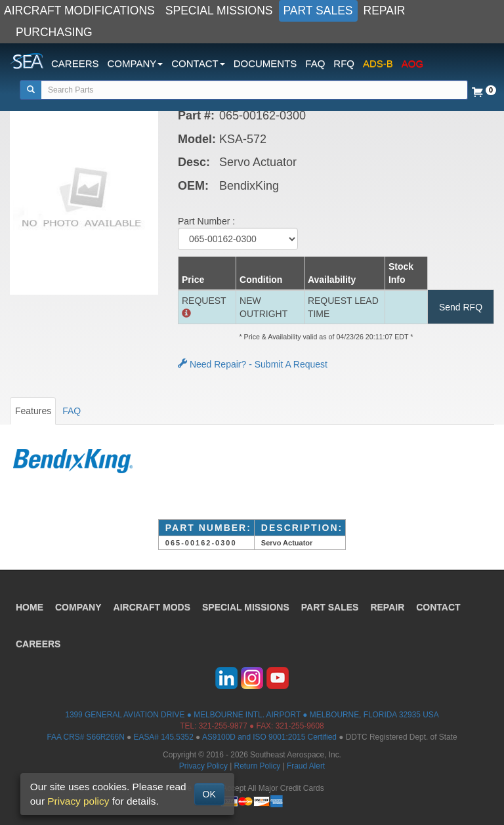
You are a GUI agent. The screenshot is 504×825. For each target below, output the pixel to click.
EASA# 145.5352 (164, 737)
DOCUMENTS (265, 63)
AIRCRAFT (152, 607)
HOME (30, 607)
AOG (412, 63)
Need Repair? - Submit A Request (253, 364)
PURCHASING (54, 32)
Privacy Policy (203, 766)
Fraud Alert (306, 766)
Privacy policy (78, 801)
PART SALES (318, 11)
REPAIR (385, 11)
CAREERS (75, 63)
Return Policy (258, 766)
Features (33, 411)
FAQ (315, 63)
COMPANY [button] (136, 63)
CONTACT (438, 607)
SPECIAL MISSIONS (219, 11)
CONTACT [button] (198, 63)
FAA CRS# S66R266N (85, 737)
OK (209, 794)
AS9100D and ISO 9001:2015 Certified (269, 737)
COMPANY (78, 607)
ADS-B (378, 63)
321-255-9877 (223, 726)
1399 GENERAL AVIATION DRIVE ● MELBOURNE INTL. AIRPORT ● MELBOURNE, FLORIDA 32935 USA (252, 715)
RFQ (344, 63)
